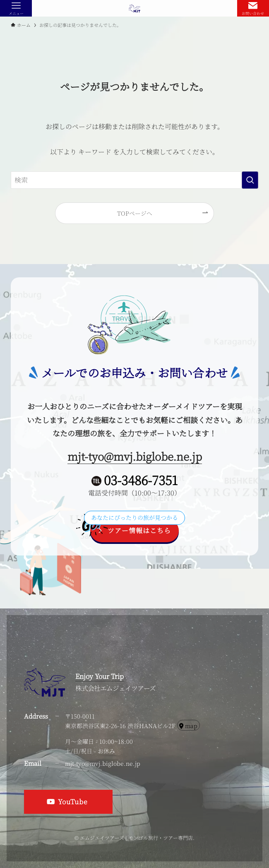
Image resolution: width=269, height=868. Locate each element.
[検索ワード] (134, 180)
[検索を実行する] (250, 180)
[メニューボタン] (16, 8)
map (188, 726)
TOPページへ (135, 213)
